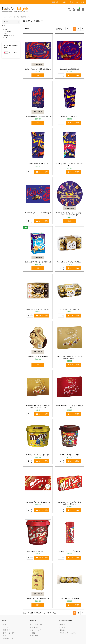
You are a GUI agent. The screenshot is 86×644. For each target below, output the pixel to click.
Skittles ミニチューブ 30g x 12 (70, 551)
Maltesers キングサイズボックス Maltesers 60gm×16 (70, 503)
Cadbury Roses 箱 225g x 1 (70, 69)
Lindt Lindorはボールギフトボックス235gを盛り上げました (38, 407)
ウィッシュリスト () (77, 2)
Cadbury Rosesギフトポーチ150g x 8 (38, 116)
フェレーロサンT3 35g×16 (70, 599)
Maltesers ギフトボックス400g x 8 (38, 502)
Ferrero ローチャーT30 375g (70, 309)
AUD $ (65, 2)
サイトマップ (36, 630)
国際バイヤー (8, 630)
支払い (5, 636)
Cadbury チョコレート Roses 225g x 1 (38, 213)
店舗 (33, 633)
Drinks (5, 34)
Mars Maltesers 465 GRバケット (38, 551)
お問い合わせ (36, 627)
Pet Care (6, 38)
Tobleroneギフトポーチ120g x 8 (38, 599)
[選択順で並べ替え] (60, 29)
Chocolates (7, 31)
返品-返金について (9, 638)
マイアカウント (37, 625)
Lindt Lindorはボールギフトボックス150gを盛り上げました (70, 357)
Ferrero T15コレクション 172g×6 (38, 309)
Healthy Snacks (8, 36)
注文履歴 (35, 636)
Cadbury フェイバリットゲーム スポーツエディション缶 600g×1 (70, 214)
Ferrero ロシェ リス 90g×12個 (38, 356)
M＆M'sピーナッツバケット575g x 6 (38, 455)
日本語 (56, 2)
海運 (4, 625)
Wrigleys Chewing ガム (68, 633)
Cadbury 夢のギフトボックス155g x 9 (38, 262)
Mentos (63, 630)
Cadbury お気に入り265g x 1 (70, 116)
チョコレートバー (66, 627)
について (6, 627)
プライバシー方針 (9, 633)
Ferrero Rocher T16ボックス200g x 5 (70, 262)
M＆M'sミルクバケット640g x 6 (70, 455)
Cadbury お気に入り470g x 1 (38, 164)
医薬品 (63, 625)
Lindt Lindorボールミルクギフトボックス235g (70, 407)
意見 (38, 75)
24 (68, 29)
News (5, 29)
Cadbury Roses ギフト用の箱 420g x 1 (38, 69)
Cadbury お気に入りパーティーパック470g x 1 (70, 165)
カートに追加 (73, 75)
